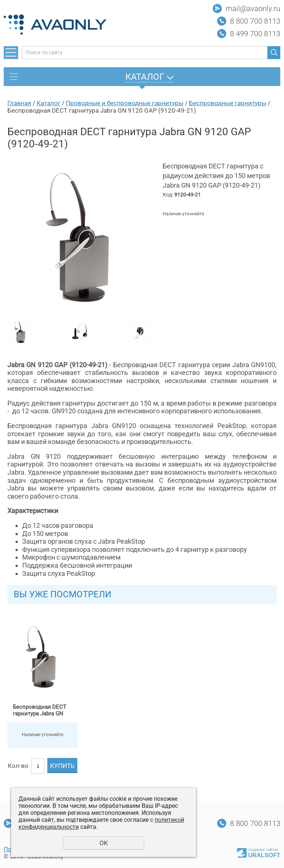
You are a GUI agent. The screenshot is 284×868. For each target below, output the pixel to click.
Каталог (48, 103)
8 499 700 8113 (255, 34)
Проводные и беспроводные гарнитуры (125, 103)
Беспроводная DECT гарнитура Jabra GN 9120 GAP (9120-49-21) (41, 710)
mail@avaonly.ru (253, 8)
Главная (19, 103)
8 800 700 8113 (255, 21)
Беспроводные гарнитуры (228, 103)
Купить (62, 766)
